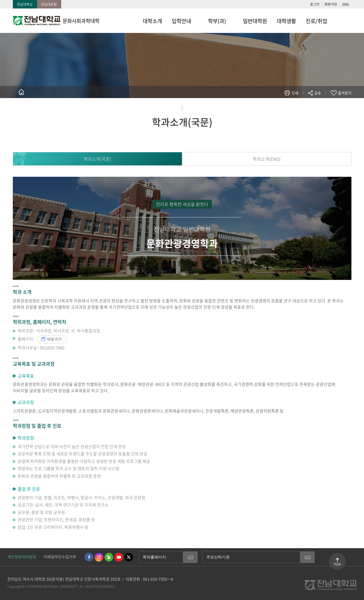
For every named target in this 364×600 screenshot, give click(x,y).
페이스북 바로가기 (89, 557)
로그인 (315, 4)
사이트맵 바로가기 (342, 21)
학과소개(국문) (97, 159)
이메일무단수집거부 (60, 557)
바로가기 (54, 339)
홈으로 (21, 92)
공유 (318, 93)
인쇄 (295, 93)
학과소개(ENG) (267, 159)
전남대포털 (49, 4)
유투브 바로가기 (119, 557)
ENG (346, 4)
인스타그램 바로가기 (99, 557)
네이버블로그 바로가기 (109, 557)
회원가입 (331, 4)
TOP (337, 564)
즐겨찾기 (345, 93)
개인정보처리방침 (22, 557)
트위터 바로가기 (129, 557)
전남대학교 (25, 4)
